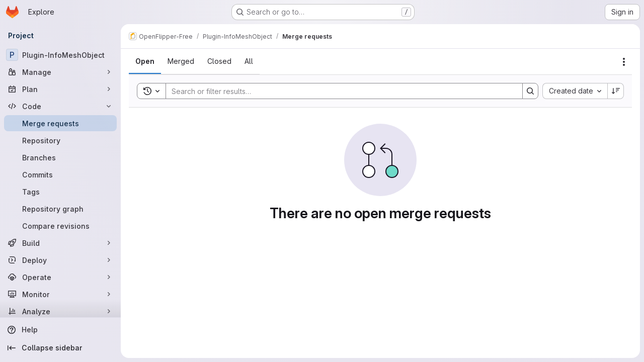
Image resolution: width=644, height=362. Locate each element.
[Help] (60, 330)
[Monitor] (60, 294)
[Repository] (60, 140)
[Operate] (60, 277)
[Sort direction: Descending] (616, 91)
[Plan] (60, 89)
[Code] (60, 106)
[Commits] (60, 174)
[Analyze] (60, 311)
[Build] (60, 243)
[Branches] (60, 157)
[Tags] (60, 192)
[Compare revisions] (60, 226)
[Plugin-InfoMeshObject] (60, 55)
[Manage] (60, 72)
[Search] (339, 91)
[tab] (145, 61)
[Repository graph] (60, 209)
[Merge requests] (60, 123)
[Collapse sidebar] (60, 348)
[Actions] (624, 62)
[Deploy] (60, 260)
